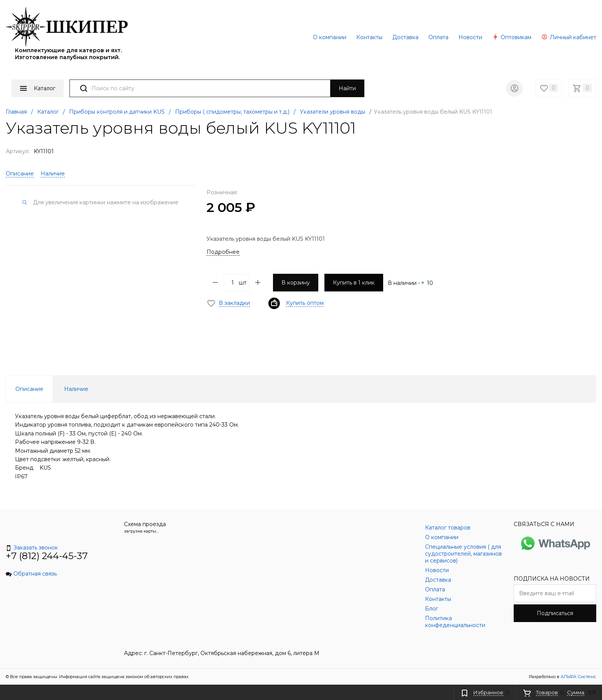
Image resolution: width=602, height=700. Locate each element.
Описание (20, 174)
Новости (470, 37)
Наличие (53, 174)
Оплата (438, 37)
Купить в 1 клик (354, 283)
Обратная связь (31, 574)
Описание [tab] (29, 389)
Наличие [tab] (76, 389)
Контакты (369, 37)
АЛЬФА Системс (578, 677)
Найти (347, 88)
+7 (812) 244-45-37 (47, 556)
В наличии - (410, 283)
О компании (330, 37)
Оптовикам (512, 37)
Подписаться (555, 613)
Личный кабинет (569, 37)
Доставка (405, 37)
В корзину (296, 283)
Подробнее (223, 252)
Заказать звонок (32, 548)
